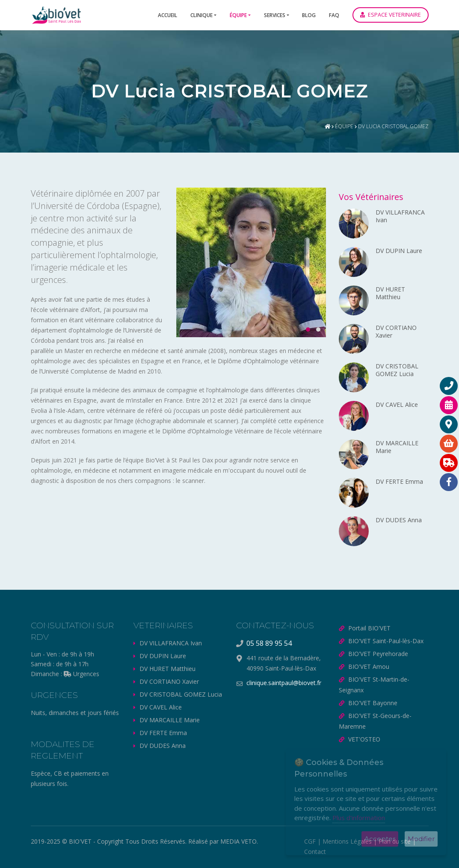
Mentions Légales (347, 841)
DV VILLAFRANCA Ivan (171, 643)
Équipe (238, 15)
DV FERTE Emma (163, 733)
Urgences (81, 674)
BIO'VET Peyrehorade (378, 654)
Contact (315, 852)
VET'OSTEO (364, 739)
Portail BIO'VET (369, 628)
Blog (309, 15)
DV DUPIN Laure (163, 656)
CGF (310, 841)
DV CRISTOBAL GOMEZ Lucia (181, 694)
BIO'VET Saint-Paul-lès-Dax (386, 641)
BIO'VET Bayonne (373, 703)
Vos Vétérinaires (371, 197)
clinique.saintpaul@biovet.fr (284, 683)
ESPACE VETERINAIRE (391, 15)
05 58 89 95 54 (269, 643)
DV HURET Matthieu (167, 669)
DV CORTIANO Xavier (169, 681)
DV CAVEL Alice (161, 707)
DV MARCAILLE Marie (170, 720)
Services (275, 15)
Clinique (201, 15)
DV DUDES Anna (163, 746)
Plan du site (395, 841)
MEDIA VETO (238, 841)
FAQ (334, 15)
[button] (305, 330)
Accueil (167, 15)
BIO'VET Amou (369, 666)
